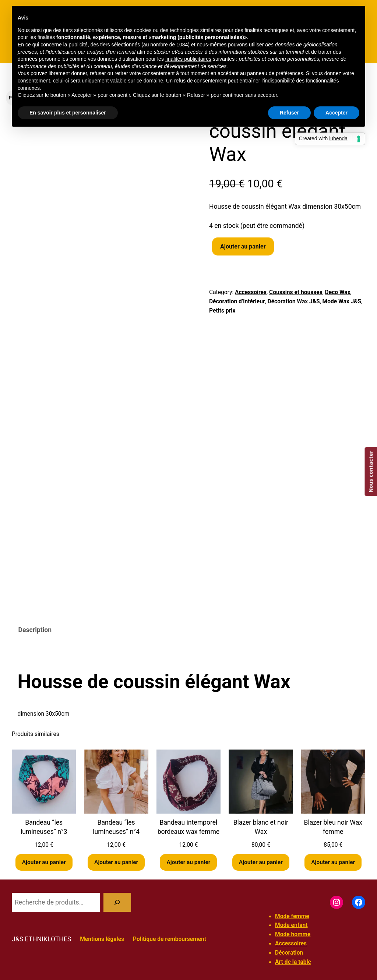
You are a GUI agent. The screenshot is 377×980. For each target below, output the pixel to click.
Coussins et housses (296, 292)
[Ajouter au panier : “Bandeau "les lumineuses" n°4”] (116, 862)
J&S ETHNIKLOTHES (41, 939)
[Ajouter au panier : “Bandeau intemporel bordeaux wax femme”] (188, 862)
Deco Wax (338, 292)
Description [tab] (35, 630)
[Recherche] (117, 902)
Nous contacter (371, 472)
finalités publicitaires (188, 59)
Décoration (289, 953)
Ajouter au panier (243, 246)
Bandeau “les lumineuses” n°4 (116, 827)
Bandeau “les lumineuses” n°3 (44, 827)
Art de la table (293, 962)
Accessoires (251, 292)
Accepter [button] (337, 113)
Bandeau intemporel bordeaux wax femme (189, 827)
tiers (105, 45)
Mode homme (293, 935)
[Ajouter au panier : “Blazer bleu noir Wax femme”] (333, 862)
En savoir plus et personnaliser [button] (68, 113)
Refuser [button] (289, 113)
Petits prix (222, 311)
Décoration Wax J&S (294, 302)
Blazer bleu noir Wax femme (333, 827)
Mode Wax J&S (342, 302)
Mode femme (292, 916)
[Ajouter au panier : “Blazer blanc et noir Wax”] (261, 862)
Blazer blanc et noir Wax (261, 827)
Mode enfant (291, 926)
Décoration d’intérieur (237, 302)
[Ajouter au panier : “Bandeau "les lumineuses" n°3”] (44, 862)
